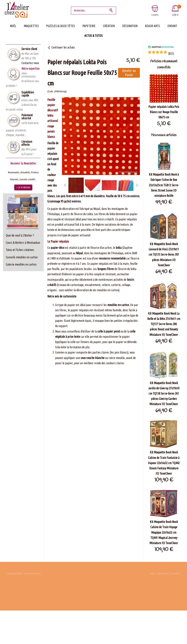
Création (109, 26)
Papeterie (89, 26)
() (171, 54)
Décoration (130, 26)
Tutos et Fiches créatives (20, 250)
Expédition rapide (28, 94)
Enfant (172, 26)
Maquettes (31, 26)
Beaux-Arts (152, 26)
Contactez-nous (30, 63)
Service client (29, 49)
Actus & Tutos (93, 36)
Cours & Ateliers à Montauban (23, 243)
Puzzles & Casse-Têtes (61, 26)
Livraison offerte (27, 143)
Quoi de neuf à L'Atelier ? (20, 235)
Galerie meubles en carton (21, 264)
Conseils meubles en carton (22, 257)
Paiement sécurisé (27, 117)
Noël (13, 26)
